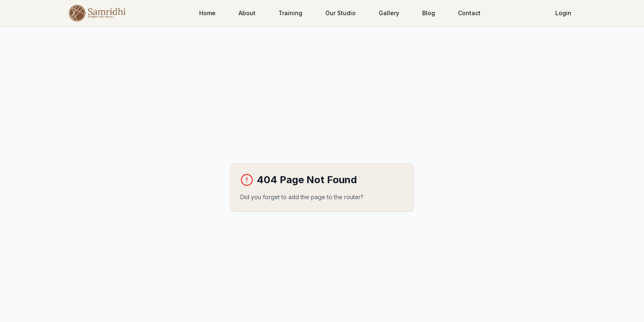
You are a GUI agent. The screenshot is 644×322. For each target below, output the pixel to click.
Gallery (389, 13)
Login (563, 13)
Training (290, 13)
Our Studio (340, 13)
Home (207, 13)
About (247, 13)
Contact (469, 13)
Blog (429, 13)
